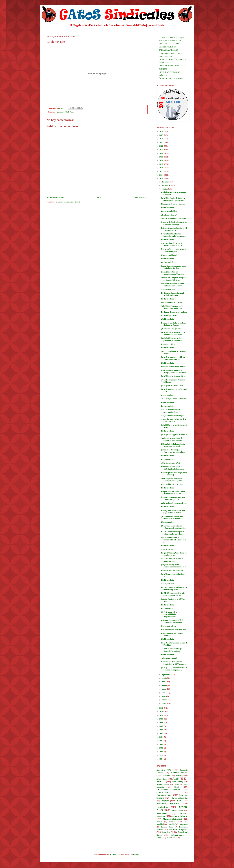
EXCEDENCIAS (165, 56)
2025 (162, 135)
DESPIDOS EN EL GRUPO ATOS (172, 66)
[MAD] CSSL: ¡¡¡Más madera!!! (174, 435)
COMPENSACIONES (167, 47)
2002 (162, 744)
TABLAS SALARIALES (168, 50)
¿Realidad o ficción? (169, 215)
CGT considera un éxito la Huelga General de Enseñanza (174, 371)
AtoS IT (161, 782)
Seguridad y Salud (62, 112)
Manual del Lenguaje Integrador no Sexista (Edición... (174, 279)
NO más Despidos (168, 289)
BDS (177, 784)
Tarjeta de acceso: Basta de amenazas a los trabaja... (172, 439)
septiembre (166, 675)
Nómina (172, 822)
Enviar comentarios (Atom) (69, 202)
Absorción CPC (164, 770)
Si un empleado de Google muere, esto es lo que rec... (173, 479)
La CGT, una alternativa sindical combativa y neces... (174, 588)
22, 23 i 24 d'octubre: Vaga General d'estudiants (172, 650)
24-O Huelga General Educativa (174, 399)
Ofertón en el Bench (169, 255)
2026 (162, 131)
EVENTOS (163, 69)
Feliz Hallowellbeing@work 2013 (174, 503)
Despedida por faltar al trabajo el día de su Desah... (173, 324)
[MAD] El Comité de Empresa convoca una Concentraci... (173, 199)
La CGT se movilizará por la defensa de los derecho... (173, 533)
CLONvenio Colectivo (168, 790)
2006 (162, 730)
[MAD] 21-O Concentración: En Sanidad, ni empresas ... (174, 669)
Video (72, 112)
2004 (162, 737)
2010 (162, 715)
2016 (162, 168)
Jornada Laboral (179, 816)
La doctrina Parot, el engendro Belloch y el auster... (173, 294)
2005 (162, 733)
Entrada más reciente (56, 197)
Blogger (136, 854)
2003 (162, 741)
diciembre (166, 182)
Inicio (99, 197)
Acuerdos (166, 776)
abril (164, 693)
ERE (179, 801)
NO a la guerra (167, 549)
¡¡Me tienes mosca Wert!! (171, 463)
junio (164, 685)
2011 (161, 712)
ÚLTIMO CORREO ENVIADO (171, 79)
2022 (162, 146)
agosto (164, 678)
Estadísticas (162, 807)
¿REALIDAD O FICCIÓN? (169, 72)
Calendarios (162, 792)
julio (164, 682)
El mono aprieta (168, 522)
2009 (162, 719)
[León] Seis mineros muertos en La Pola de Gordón (174, 267)
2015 (162, 171)
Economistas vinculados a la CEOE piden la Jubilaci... (172, 468)
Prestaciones (183, 824)
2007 (162, 726)
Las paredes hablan (169, 211)
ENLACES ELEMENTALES (170, 40)
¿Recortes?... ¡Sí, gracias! (171, 329)
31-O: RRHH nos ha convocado (174, 218)
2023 (162, 142)
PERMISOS (163, 63)
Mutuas (159, 822)
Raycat (113, 854)
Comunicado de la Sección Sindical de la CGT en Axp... (174, 663)
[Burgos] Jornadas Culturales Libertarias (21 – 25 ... (173, 498)
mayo (164, 689)
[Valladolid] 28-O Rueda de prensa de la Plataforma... (173, 339)
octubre (165, 189)
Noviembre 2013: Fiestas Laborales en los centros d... (173, 235)
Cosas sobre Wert (168, 344)
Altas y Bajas (162, 779)
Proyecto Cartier (167, 827)
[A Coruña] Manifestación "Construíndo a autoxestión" (174, 527)
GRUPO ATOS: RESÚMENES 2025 (173, 60)
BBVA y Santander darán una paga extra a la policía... (173, 512)
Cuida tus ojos (167, 395)
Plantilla (171, 824)
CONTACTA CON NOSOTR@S (171, 37)
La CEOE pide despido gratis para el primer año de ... (173, 594)
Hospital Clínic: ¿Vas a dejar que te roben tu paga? (174, 554)
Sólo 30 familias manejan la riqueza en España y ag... (172, 307)
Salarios (166, 832)
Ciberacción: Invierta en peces (173, 484)
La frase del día (167, 262)
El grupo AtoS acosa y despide (173, 204)
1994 (162, 759)
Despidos (165, 801)
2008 (162, 723)
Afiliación (180, 776)
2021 (162, 150)
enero (164, 704)
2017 (162, 164)
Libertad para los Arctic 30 (172, 571)
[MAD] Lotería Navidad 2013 (173, 376)
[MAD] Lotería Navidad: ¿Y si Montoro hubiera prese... (173, 333)
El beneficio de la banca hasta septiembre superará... (173, 445)
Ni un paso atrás (168, 584)
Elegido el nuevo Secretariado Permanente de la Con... (173, 493)
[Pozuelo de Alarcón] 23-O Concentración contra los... (173, 451)
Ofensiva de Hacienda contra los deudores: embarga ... (174, 223)
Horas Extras (178, 811)
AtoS (176, 779)
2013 (162, 179)
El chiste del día (167, 208)
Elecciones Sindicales (168, 803)
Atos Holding (178, 782)
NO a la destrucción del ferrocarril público (170, 411)
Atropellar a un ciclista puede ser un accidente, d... (174, 420)
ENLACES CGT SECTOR (169, 44)
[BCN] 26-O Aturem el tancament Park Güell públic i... (174, 540)
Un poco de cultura (169, 626)
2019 (162, 157)
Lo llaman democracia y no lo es (174, 312)
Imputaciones (162, 814)
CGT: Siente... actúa (169, 316)
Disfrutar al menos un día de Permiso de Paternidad (172, 621)
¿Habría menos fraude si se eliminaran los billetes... (172, 517)
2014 (162, 175)
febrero (165, 700)
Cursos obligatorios (179, 798)
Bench (177, 787)
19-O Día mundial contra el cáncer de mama (172, 560)
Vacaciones (171, 838)
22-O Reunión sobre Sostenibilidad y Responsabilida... (169, 614)
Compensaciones (164, 795)
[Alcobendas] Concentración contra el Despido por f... (172, 285)
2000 (162, 752)
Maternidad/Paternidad (172, 819)
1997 (162, 755)
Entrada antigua (140, 197)
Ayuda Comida (163, 784)
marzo (164, 696)
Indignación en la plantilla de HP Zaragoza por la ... (174, 229)
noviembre (166, 185)
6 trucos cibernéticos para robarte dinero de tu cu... (172, 244)
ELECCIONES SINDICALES (170, 53)
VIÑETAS (163, 75)
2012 (162, 708)
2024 (162, 139)
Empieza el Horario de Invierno (174, 367)
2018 (162, 160)
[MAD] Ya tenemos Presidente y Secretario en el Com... (174, 358)
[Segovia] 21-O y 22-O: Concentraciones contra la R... (174, 566)
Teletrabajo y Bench (169, 658)
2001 (162, 748)
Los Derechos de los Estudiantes (174, 630)
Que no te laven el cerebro (171, 302)
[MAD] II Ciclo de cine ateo (172, 386)
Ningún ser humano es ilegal (172, 416)
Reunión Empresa (178, 829)
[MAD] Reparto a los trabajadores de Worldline (173, 273)
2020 (162, 153)
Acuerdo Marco (179, 773)
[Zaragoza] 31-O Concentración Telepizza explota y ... (174, 250)
